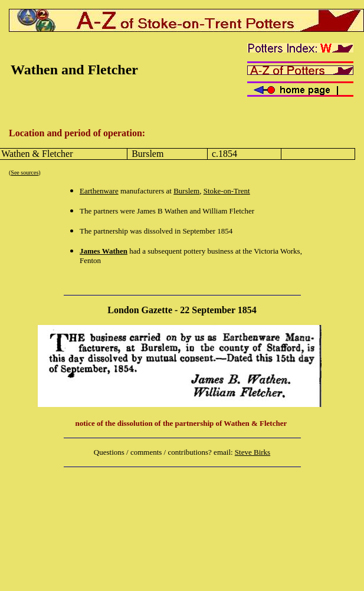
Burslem (186, 191)
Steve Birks (252, 452)
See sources (24, 173)
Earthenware (99, 191)
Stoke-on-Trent (227, 191)
